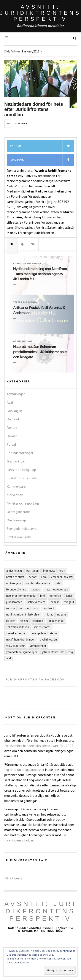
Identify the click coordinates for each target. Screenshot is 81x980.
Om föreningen (17, 520)
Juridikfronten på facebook (35, 680)
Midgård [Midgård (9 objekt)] (69, 602)
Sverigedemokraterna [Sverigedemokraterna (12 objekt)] (45, 633)
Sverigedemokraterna (22, 529)
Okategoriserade (19, 512)
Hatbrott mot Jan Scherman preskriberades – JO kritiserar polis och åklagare (40, 352)
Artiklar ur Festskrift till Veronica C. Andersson (40, 310)
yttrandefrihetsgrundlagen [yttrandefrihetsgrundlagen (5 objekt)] (22, 652)
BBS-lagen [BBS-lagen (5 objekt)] (33, 571)
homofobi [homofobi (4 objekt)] (56, 596)
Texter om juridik (25, 302)
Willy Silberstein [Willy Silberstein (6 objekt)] (16, 646)
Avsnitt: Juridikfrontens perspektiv (40, 911)
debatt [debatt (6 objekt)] (33, 577)
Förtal (11, 444)
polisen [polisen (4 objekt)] (11, 621)
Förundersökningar (27, 263)
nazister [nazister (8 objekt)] (24, 608)
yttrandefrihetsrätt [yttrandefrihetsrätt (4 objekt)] (53, 652)
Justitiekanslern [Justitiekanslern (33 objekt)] (36, 602)
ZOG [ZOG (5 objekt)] (71, 652)
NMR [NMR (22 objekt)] (36, 608)
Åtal (10, 402)
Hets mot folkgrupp (21, 470)
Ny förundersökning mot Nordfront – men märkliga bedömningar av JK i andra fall (40, 274)
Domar (23, 123)
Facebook (42, 160)
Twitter (42, 146)
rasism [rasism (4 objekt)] (24, 621)
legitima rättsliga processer (24, 770)
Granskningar (23, 341)
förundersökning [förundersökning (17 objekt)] (16, 589)
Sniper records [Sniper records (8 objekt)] (42, 627)
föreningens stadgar (19, 840)
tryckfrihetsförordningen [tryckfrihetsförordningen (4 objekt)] (21, 640)
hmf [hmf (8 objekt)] (43, 596)
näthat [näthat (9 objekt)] (49, 615)
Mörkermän (15, 495)
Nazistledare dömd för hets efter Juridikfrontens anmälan (34, 109)
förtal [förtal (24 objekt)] (58, 583)
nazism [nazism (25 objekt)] (11, 608)
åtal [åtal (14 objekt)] (9, 658)
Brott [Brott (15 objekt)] (62, 571)
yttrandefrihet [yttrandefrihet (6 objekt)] (38, 646)
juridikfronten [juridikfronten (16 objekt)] (14, 602)
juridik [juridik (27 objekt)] (70, 596)
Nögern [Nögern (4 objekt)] (62, 615)
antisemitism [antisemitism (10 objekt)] (14, 571)
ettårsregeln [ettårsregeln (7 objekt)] (14, 583)
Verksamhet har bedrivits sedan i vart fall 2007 (39, 746)
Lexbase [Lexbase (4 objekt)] (55, 602)
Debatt (12, 428)
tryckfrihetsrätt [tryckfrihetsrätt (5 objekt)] (48, 640)
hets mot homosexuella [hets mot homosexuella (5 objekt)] (21, 596)
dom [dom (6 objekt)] (44, 577)
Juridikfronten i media (22, 478)
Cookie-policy (22, 962)
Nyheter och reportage (23, 503)
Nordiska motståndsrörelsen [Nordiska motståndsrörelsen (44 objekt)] (23, 615)
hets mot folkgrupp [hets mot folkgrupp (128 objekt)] (56, 589)
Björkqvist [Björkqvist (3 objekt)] (49, 571)
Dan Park (13, 419)
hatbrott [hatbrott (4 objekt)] (36, 589)
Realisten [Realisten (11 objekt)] (38, 621)
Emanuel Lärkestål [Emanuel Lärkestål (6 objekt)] (62, 577)
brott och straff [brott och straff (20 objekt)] (15, 577)
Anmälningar (16, 394)
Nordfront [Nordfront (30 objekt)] (48, 608)
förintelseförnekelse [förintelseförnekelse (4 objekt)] (38, 583)
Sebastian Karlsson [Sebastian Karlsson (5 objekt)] (18, 627)
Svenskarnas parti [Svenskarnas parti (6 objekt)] (17, 633)
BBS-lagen (14, 411)
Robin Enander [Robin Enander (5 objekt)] (56, 621)
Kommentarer (17, 486)
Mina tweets (13, 878)
